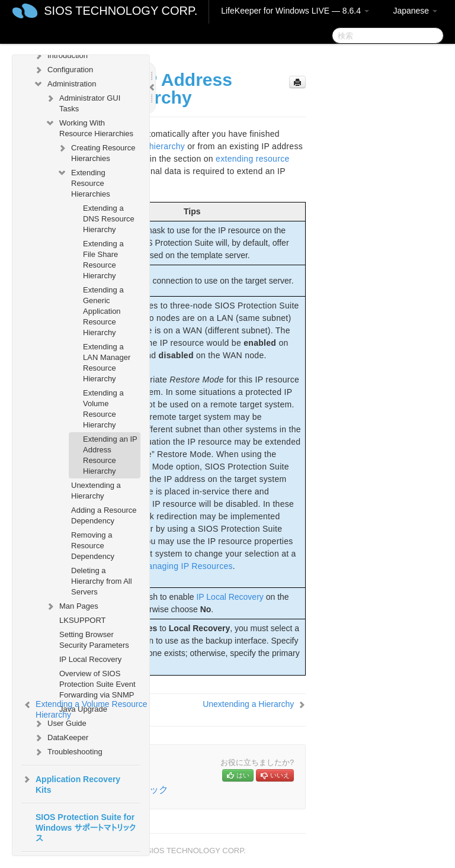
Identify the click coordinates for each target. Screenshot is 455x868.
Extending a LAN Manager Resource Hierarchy (107, 363)
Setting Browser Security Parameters (94, 640)
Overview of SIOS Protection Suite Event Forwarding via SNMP (97, 684)
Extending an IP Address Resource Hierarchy (110, 455)
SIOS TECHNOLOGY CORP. (121, 11)
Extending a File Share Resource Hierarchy (103, 260)
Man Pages (72, 606)
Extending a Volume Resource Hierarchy (103, 409)
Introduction (60, 56)
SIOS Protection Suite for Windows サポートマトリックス (86, 828)
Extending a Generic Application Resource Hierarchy (103, 311)
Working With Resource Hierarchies (89, 127)
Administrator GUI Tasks (83, 102)
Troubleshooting (68, 752)
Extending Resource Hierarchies (84, 182)
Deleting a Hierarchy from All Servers (102, 581)
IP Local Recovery (90, 659)
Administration (65, 84)
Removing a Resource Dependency (93, 546)
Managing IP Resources (186, 566)
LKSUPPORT (83, 620)
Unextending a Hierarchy (96, 491)
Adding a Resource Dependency (104, 515)
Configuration (63, 70)
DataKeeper (61, 738)
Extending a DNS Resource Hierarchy (109, 219)
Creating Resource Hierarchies (96, 152)
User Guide (60, 724)
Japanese (415, 11)
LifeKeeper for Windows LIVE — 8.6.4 (295, 11)
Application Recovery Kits (71, 783)
